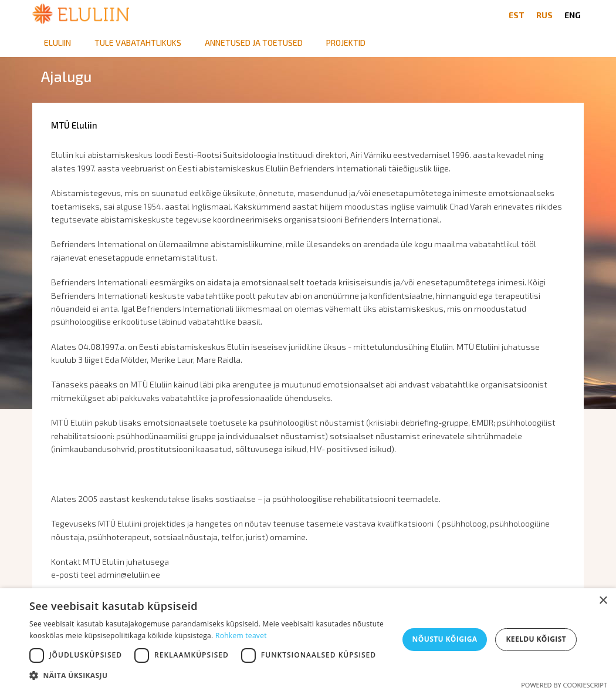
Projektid (346, 43)
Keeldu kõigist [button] (536, 639)
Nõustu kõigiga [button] (445, 639)
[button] (209, 676)
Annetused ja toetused (254, 43)
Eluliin (57, 43)
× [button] (603, 601)
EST (517, 15)
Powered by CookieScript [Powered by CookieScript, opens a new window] (564, 685)
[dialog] (308, 640)
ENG (573, 15)
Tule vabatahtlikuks (138, 43)
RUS (544, 15)
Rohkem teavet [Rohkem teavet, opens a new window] (241, 636)
